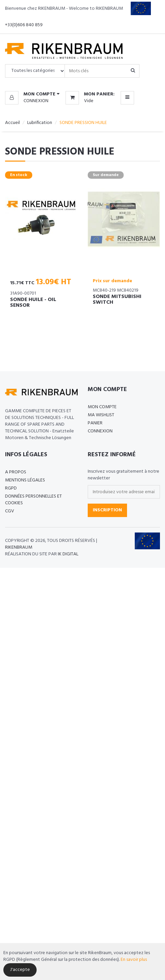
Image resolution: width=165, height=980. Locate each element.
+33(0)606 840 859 (24, 25)
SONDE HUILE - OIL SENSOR (33, 303)
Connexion (36, 101)
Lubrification (40, 123)
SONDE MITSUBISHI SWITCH (117, 300)
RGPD (11, 488)
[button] (32, 94)
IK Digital (68, 554)
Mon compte (102, 407)
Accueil (12, 123)
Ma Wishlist (101, 415)
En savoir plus (134, 960)
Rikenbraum (19, 547)
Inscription (107, 510)
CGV (10, 511)
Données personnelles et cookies (33, 500)
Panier (95, 423)
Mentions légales (25, 480)
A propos (16, 472)
